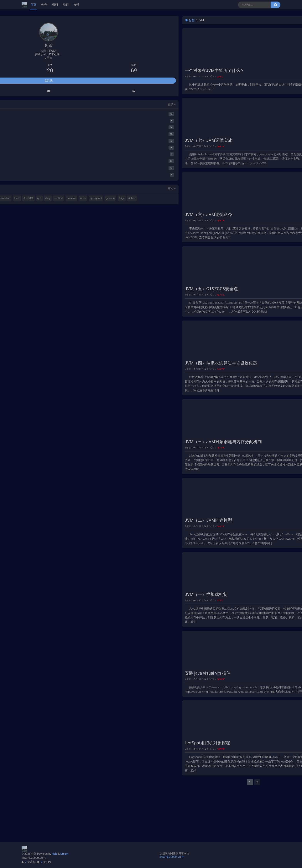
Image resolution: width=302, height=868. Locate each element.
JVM (217, 81)
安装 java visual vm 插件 (105, 717)
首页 (33, 5)
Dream (64, 854)
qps (51, 807)
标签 (87, 20)
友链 (76, 5)
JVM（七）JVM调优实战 (106, 150)
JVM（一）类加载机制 (103, 633)
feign (58, 821)
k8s (50, 801)
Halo (55, 854)
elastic (46, 794)
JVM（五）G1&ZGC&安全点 (109, 308)
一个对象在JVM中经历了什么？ (112, 75)
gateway (47, 821)
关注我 (49, 676)
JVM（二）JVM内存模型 (106, 554)
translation (61, 801)
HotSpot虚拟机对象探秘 (105, 792)
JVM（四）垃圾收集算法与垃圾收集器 (118, 387)
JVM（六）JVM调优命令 (106, 229)
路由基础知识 (237, 56)
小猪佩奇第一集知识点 (243, 49)
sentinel (31, 814)
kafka (55, 814)
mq (28, 794)
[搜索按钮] (276, 5)
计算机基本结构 (35, 801)
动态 (66, 5)
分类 (44, 5)
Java (217, 723)
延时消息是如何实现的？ (244, 42)
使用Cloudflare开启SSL (243, 29)
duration (43, 814)
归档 (55, 5)
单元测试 (40, 807)
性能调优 (215, 156)
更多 (69, 700)
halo (36, 794)
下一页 (217, 831)
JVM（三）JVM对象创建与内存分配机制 (121, 471)
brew (29, 807)
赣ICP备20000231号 (34, 858)
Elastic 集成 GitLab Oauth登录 (247, 35)
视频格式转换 (61, 794)
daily (60, 807)
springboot (32, 821)
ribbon (30, 828)
